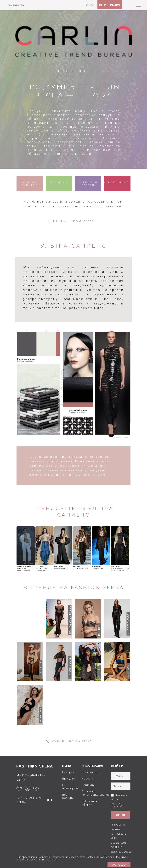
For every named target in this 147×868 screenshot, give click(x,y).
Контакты (88, 785)
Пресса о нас (90, 772)
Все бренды (68, 796)
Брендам (68, 779)
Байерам (68, 772)
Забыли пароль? (117, 805)
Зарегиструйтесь (43, 202)
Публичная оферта (89, 803)
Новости (88, 779)
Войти (89, 5)
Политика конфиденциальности (97, 793)
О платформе (70, 787)
